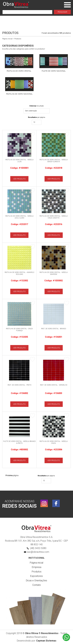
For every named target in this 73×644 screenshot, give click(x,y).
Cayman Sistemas (46, 641)
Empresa (37, 567)
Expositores (36, 576)
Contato (37, 585)
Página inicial (7, 39)
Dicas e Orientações (36, 580)
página (12, 475)
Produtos (37, 572)
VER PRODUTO (19, 179)
